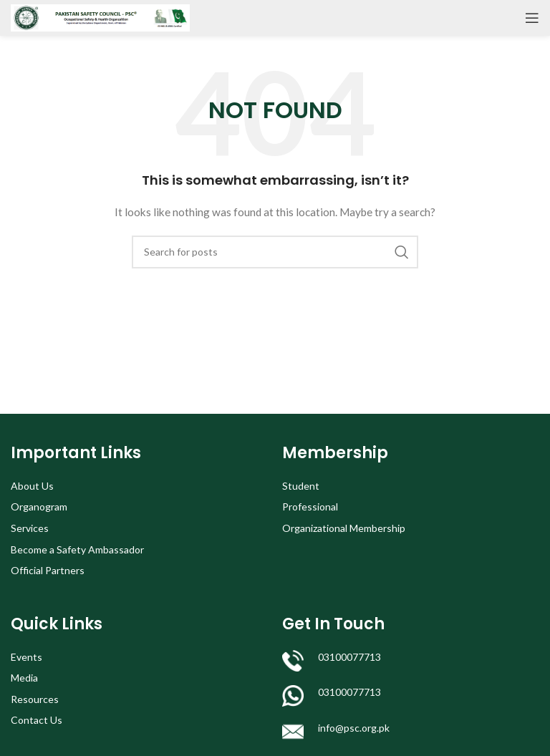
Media (24, 678)
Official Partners (48, 570)
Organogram (39, 507)
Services (30, 528)
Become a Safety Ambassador (77, 549)
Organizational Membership (344, 528)
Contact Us (37, 720)
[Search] (275, 252)
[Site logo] (100, 17)
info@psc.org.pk (354, 728)
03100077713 (349, 657)
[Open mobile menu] (532, 18)
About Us (32, 486)
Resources (35, 699)
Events (26, 657)
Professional (310, 507)
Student (301, 486)
